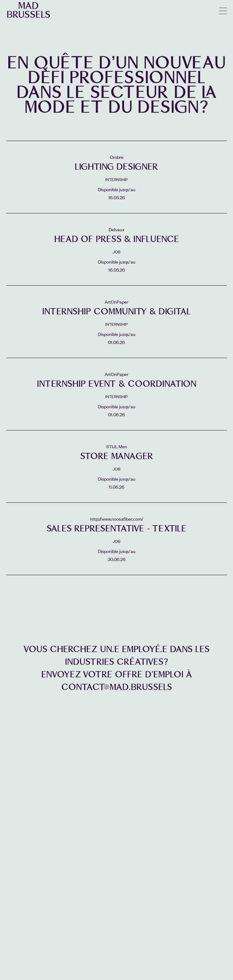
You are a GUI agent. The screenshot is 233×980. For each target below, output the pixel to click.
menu (223, 11)
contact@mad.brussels (117, 687)
